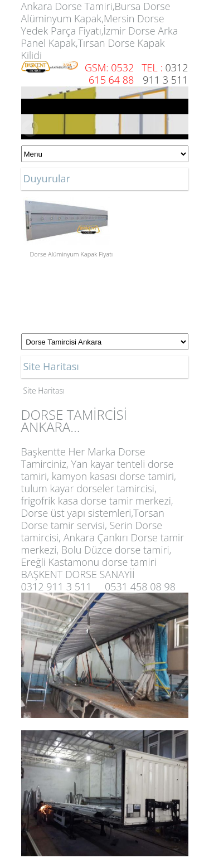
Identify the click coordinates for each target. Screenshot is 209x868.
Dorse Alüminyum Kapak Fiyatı (72, 254)
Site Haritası (44, 391)
